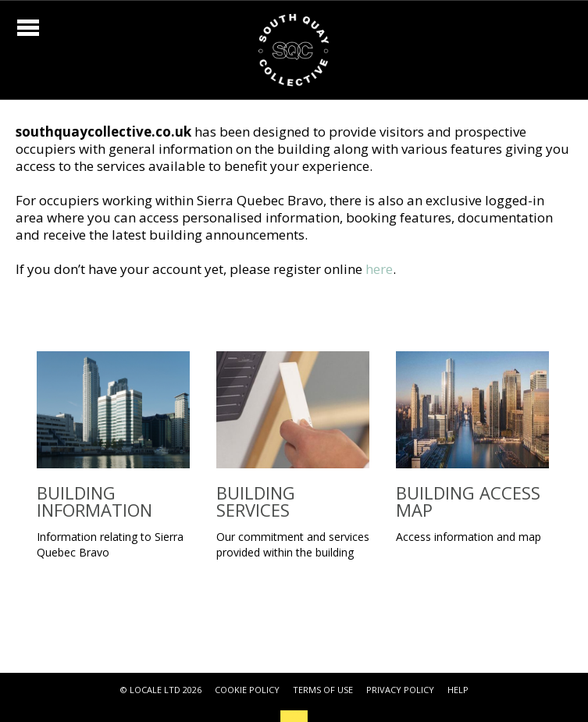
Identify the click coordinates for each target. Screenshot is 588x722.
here (379, 269)
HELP (458, 690)
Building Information (94, 501)
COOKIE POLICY (247, 690)
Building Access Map (468, 501)
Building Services (256, 501)
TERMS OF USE (323, 690)
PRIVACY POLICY (400, 690)
